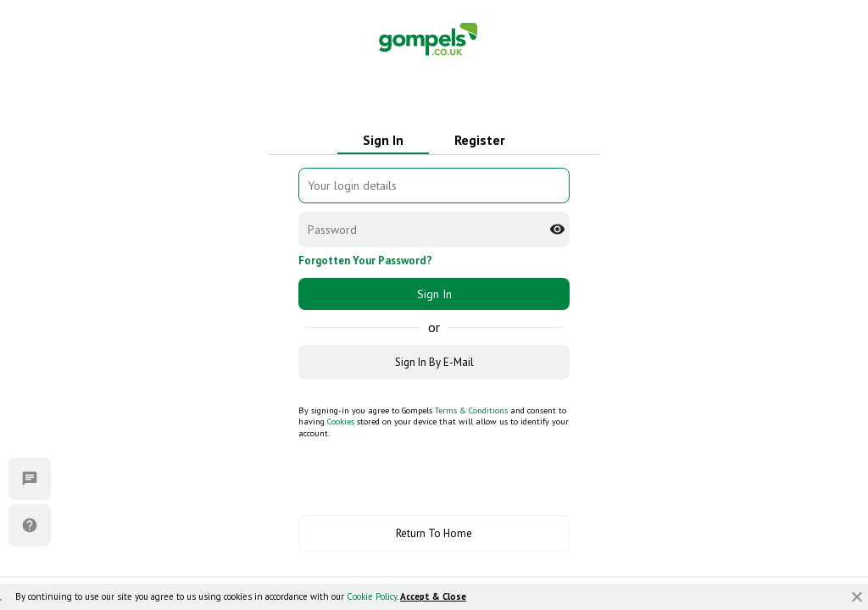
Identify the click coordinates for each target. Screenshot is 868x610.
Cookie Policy (372, 596)
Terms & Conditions (471, 410)
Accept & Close (433, 596)
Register (480, 140)
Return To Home (434, 533)
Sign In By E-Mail (434, 362)
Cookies (341, 421)
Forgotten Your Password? (365, 261)
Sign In (383, 140)
